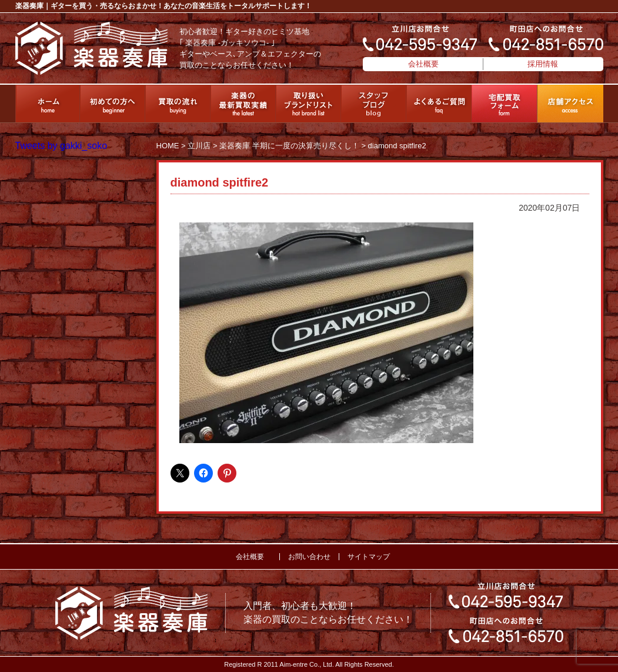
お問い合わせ (309, 557)
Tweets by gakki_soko (61, 146)
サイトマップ (369, 557)
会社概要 (423, 64)
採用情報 (543, 64)
